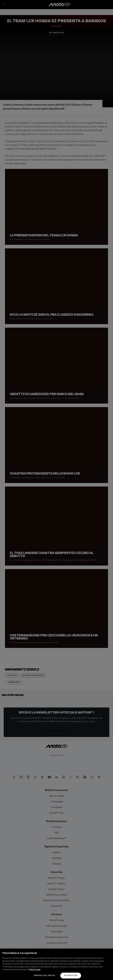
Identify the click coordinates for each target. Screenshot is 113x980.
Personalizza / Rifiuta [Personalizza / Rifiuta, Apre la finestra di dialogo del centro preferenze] (44, 976)
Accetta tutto (71, 976)
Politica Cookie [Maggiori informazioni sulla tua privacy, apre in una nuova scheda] (35, 970)
